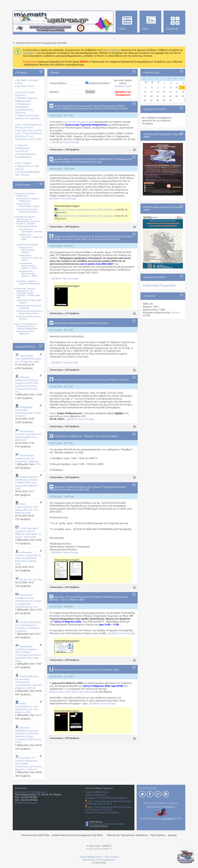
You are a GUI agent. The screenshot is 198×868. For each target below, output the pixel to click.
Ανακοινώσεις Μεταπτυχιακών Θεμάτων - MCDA (29, 266)
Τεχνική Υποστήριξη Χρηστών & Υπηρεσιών (28, 117)
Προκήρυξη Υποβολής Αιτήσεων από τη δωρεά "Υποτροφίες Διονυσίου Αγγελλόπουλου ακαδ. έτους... (28, 654)
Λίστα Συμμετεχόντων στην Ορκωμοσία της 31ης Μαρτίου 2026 (27, 508)
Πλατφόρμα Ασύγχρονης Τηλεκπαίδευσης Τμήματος (24, 108)
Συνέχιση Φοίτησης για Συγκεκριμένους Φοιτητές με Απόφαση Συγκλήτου (28, 626)
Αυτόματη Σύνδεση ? (99, 83)
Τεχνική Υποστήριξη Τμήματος (102, 812)
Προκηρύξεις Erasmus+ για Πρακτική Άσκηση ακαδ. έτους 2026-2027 (28, 436)
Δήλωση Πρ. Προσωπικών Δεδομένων (128, 835)
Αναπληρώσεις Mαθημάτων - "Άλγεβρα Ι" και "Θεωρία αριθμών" (86, 436)
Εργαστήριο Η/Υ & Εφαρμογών (26, 332)
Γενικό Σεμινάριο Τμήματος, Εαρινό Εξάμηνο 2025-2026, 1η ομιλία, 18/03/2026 (28, 532)
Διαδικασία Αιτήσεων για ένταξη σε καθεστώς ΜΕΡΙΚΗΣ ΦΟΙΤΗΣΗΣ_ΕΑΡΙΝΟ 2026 (28, 558)
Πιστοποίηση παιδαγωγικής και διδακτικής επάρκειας (27, 458)
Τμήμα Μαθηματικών (97, 792)
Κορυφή (172, 835)
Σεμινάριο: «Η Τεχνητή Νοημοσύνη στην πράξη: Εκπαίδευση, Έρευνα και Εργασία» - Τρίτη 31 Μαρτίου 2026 (89, 598)
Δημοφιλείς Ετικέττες (155, 277)
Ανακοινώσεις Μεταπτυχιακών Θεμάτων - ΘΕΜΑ (29, 274)
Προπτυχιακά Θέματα (28, 226)
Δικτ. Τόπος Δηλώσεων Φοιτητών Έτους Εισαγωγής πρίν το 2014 (28, 127)
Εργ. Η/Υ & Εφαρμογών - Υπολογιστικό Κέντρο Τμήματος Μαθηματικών (27, 326)
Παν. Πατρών (24, 163)
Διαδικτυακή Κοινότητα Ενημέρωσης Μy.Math (77, 835)
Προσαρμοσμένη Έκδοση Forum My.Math (107, 824)
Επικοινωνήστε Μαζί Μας (36, 835)
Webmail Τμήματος (96, 795)
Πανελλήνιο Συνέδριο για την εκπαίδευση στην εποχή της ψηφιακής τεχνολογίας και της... (28, 601)
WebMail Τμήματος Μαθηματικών (26, 99)
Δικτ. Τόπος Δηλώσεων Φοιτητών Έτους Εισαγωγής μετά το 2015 (28, 136)
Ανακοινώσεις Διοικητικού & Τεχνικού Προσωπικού (30, 312)
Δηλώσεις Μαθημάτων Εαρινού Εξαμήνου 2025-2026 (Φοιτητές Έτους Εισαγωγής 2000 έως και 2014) (28, 735)
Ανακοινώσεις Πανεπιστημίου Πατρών (29, 205)
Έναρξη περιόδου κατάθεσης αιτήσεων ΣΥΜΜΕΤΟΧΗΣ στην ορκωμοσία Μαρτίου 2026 (27, 483)
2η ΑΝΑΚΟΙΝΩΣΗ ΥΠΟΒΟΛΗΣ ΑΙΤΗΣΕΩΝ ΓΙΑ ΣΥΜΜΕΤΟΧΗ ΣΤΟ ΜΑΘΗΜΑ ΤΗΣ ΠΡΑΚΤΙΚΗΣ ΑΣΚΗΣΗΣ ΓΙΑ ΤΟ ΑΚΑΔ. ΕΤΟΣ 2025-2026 (91, 161)
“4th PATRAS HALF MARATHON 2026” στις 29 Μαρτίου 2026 (28, 359)
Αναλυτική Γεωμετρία (159, 285)
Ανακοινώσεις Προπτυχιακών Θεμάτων (32, 230)
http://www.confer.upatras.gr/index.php (72, 692)
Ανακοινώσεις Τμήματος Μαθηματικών (29, 200)
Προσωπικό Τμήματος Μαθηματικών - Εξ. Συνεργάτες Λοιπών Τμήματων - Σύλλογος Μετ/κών (28, 293)
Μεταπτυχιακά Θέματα (28, 245)
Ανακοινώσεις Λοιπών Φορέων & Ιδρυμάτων (28, 210)
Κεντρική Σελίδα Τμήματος (25, 94)
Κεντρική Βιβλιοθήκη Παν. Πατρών (28, 173)
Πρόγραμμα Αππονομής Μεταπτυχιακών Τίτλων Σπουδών (28, 411)
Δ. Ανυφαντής (167, 818)
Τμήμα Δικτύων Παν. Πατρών (27, 167)
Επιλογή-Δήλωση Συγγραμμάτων (25, 155)
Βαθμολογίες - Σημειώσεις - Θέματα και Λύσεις (32, 237)
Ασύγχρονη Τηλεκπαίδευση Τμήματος (106, 798)
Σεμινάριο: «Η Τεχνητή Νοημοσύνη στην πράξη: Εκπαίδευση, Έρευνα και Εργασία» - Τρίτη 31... (28, 763)
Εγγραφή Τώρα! (123, 86)
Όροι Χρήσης (158, 835)
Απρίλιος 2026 (152, 72)
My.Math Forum (26, 86)
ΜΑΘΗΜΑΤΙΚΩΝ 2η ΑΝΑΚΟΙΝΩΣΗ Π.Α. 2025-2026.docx (86, 216)
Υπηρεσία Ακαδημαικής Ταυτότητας (22, 148)
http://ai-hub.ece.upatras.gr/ (77, 122)
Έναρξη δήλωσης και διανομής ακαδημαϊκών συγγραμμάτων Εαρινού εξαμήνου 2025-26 (28, 682)
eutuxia (175, 312)
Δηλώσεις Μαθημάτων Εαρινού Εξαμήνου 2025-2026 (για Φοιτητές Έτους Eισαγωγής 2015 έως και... (27, 384)
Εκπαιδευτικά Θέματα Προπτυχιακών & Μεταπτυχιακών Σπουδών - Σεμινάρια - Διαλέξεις (28, 220)
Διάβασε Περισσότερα (66, 142)
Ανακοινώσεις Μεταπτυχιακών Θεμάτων (28, 250)
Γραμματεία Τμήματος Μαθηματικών (26, 195)
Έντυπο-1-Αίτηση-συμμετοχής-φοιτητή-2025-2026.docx (86, 210)
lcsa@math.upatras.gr (26, 803)
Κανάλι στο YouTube (31, 579)
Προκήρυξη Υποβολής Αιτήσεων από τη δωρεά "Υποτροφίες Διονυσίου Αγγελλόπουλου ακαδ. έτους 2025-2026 (88, 488)
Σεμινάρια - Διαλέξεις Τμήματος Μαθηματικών (29, 282)
